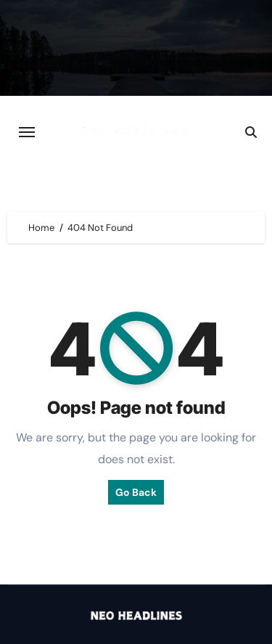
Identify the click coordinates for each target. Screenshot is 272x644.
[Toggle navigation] (27, 132)
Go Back (136, 492)
